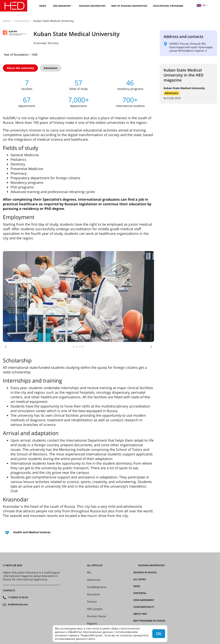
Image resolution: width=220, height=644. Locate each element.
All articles (95, 565)
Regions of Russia (145, 573)
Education (93, 594)
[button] (6, 347)
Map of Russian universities (129, 6)
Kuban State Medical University (184, 88)
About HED (140, 614)
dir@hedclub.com (18, 605)
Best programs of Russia (149, 621)
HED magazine (62, 6)
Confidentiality (144, 607)
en (201, 5)
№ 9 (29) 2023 (172, 98)
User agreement (144, 600)
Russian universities (92, 6)
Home (7, 21)
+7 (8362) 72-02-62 (18, 597)
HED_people (95, 609)
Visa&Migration (97, 587)
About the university (20, 68)
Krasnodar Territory (46, 43)
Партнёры (140, 593)
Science (92, 602)
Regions (92, 623)
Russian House (97, 616)
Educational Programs (168, 6)
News (43, 6)
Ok (159, 634)
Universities (22, 21)
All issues (140, 579)
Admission (51, 68)
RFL (89, 573)
